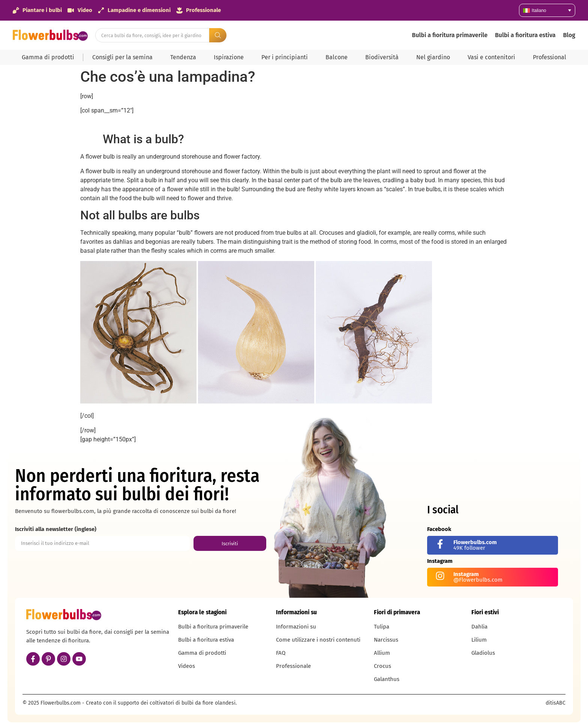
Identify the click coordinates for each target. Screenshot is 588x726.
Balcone (337, 57)
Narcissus (386, 640)
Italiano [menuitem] (539, 10)
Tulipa (382, 627)
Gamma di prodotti (48, 57)
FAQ (281, 653)
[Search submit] (218, 35)
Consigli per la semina (122, 57)
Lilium (479, 640)
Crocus (382, 666)
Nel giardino (433, 57)
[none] (547, 10)
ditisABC (556, 703)
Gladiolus (483, 653)
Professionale (293, 666)
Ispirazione (229, 57)
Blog (569, 35)
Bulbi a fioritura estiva (525, 35)
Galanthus (387, 679)
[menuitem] (547, 10)
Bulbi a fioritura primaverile (450, 35)
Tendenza (183, 57)
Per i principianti (285, 57)
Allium (382, 653)
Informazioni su (296, 627)
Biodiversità (382, 57)
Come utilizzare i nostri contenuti (318, 640)
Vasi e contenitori (491, 57)
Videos (187, 666)
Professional (550, 57)
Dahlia (479, 627)
